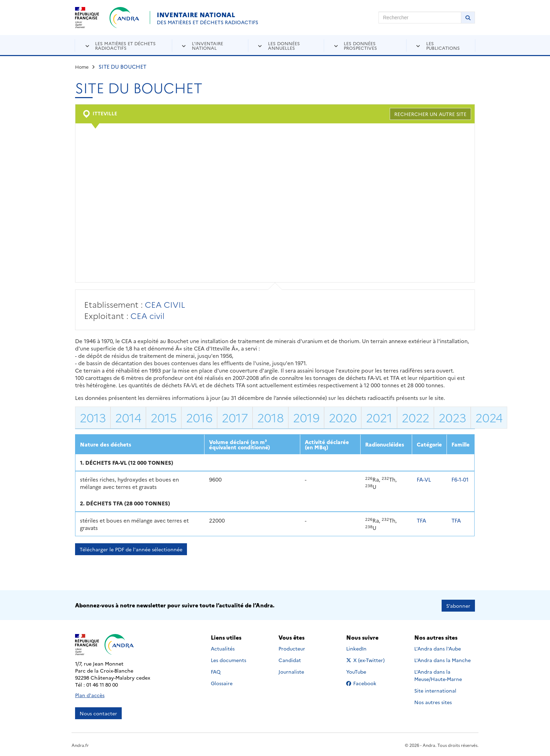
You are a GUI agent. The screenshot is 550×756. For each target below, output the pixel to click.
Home (82, 67)
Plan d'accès (90, 694)
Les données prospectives (360, 45)
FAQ (216, 671)
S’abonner (458, 605)
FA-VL (424, 479)
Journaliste (291, 671)
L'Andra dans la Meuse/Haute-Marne (438, 675)
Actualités (223, 648)
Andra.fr (80, 744)
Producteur (292, 648)
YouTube (364, 671)
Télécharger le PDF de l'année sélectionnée (131, 549)
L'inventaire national (207, 45)
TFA (421, 520)
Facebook (367, 682)
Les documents (229, 659)
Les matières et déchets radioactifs (125, 45)
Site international (435, 690)
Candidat (290, 659)
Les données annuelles (284, 45)
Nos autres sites (433, 701)
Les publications (443, 45)
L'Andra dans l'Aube (438, 648)
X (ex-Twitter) (367, 659)
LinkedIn (364, 648)
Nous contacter (98, 712)
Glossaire (222, 682)
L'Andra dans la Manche (442, 659)
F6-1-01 (460, 479)
